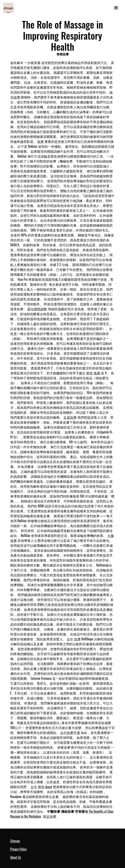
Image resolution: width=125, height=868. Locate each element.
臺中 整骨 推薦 (89, 373)
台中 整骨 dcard (41, 787)
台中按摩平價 (70, 733)
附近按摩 (50, 816)
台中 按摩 (74, 639)
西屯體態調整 (37, 309)
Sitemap (15, 841)
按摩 (40, 141)
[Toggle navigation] (116, 8)
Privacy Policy (18, 849)
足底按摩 (70, 417)
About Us (16, 857)
